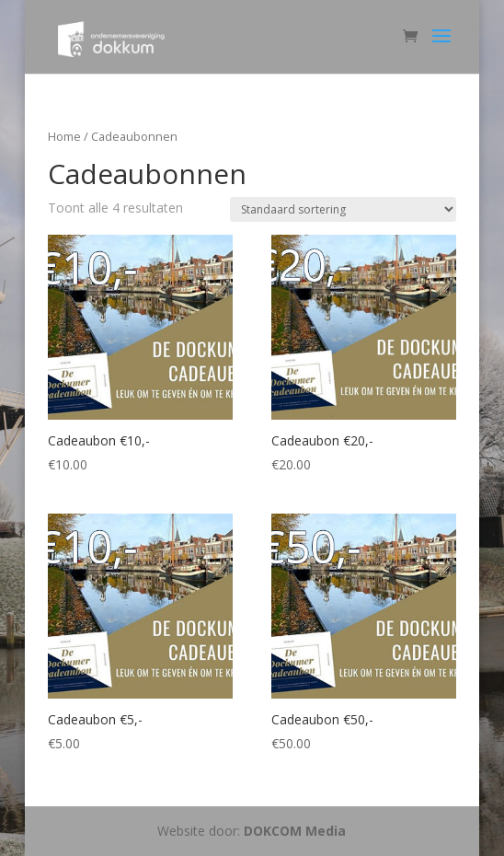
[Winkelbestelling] (343, 209)
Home (64, 136)
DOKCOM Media (295, 831)
